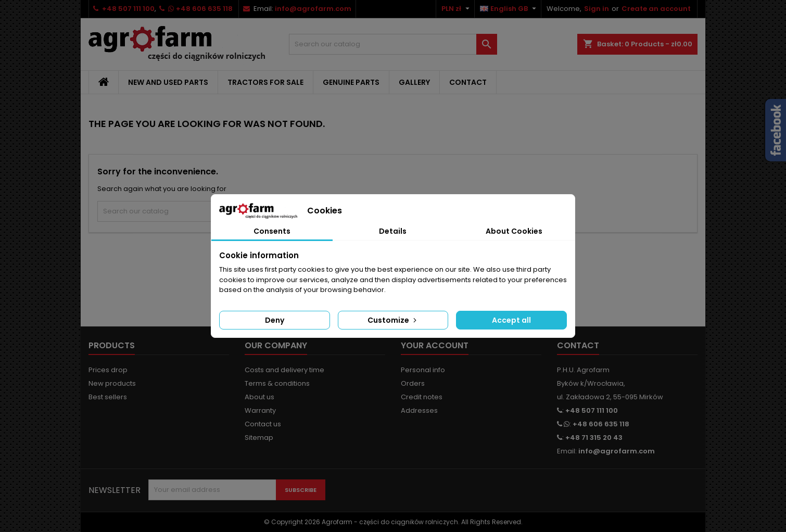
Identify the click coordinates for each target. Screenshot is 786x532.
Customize (393, 320)
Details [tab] (393, 231)
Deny (275, 320)
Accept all (511, 320)
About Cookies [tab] (514, 231)
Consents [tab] (272, 231)
